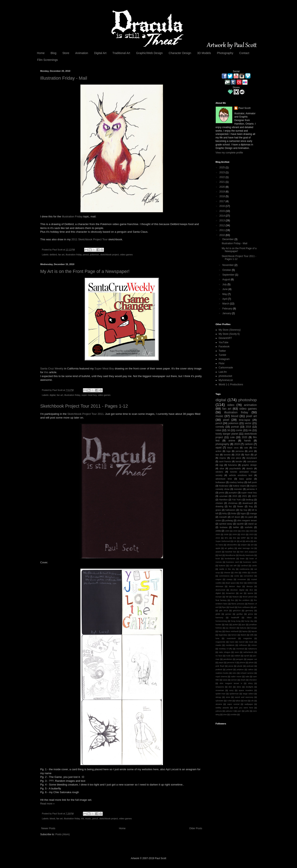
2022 (223, 177)
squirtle (240, 524)
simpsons (220, 687)
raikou (251, 669)
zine (225, 714)
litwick (243, 635)
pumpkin (233, 493)
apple (218, 548)
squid (219, 448)
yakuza (219, 711)
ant (252, 545)
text (246, 701)
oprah (247, 656)
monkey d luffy (225, 649)
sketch (249, 468)
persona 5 (232, 662)
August (227, 280)
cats (246, 448)
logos (243, 513)
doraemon (230, 593)
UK (235, 541)
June (225, 289)
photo (251, 662)
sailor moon (236, 676)
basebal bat (231, 552)
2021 (223, 182)
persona (240, 451)
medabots (230, 645)
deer (242, 583)
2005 (218, 534)
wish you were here (243, 708)
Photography (225, 53)
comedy (220, 427)
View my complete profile (229, 153)
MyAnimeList (226, 380)
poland (229, 669)
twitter (236, 527)
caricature (252, 461)
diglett (218, 593)
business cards (250, 562)
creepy (229, 579)
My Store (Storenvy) (230, 330)
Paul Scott (58, 250)
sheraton (253, 680)
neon (237, 652)
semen (234, 680)
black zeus (233, 448)
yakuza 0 (230, 711)
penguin (240, 659)
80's (226, 538)
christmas (233, 503)
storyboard (252, 458)
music (88, 818)
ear (241, 593)
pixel (226, 420)
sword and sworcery (244, 697)
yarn (239, 711)
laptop (245, 631)
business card (233, 562)
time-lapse (245, 420)
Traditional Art (121, 53)
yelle (247, 711)
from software (244, 607)
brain (242, 558)
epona (250, 593)
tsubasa (224, 527)
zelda (218, 531)
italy (227, 624)
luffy (252, 635)
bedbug (250, 500)
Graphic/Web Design (149, 53)
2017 (223, 201)
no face (219, 656)
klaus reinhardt (232, 631)
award (218, 552)
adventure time (224, 479)
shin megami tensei (247, 520)
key (220, 631)
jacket (235, 624)
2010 (223, 235)
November (228, 265)
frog (251, 506)
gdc (255, 607)
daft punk (252, 482)
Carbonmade (226, 368)
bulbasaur (220, 482)
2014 (223, 216)
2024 (218, 538)
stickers (219, 472)
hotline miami (239, 486)
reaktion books (222, 673)
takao (238, 701)
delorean (219, 586)
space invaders (246, 690)
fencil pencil (248, 597)
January (227, 313)
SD (252, 538)
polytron (240, 669)
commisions (224, 576)
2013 (223, 221)
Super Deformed (223, 541)
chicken (219, 503)
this (46, 372)
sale (247, 676)
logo (229, 451)
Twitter (222, 351)
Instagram (224, 359)
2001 (243, 531)
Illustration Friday (72, 216)
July (225, 284)
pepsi (221, 662)
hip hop (243, 510)
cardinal (244, 565)
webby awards (222, 708)
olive (222, 468)
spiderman (234, 694)
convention (248, 576)
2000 (235, 531)
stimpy (218, 697)
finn (233, 600)
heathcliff (235, 617)
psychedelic (235, 468)
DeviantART (225, 338)
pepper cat (252, 659)
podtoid (219, 669)
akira (248, 541)
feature (236, 597)
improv (223, 458)
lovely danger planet (227, 434)
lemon (234, 635)
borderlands (230, 558)
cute (232, 437)
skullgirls (249, 687)
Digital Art (100, 53)
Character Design (180, 53)
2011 (223, 230)
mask (251, 642)
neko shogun (225, 652)
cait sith (233, 565)
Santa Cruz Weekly (52, 369)
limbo (234, 513)
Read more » (47, 804)
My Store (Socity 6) (229, 334)
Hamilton (223, 500)
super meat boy (89, 395)
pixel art (251, 416)
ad (241, 541)
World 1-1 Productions (231, 384)
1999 (227, 531)
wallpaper (249, 704)
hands (247, 441)
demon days (235, 586)
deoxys (250, 586)
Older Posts (196, 828)
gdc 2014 (224, 610)
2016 (223, 206)
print (251, 451)
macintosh (231, 638)
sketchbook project (110, 255)
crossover (242, 579)
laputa (254, 631)
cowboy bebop (237, 482)
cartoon (249, 444)
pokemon (94, 255)
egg (221, 465)
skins (239, 687)
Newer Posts (48, 828)
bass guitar (246, 479)
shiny (250, 683)
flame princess (238, 604)
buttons (222, 565)
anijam (244, 545)
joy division (231, 628)
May (225, 294)
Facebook (224, 347)
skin (230, 687)
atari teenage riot (246, 548)
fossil (232, 607)
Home (41, 53)
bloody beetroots (246, 555)
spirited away (226, 524)
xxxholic (249, 527)
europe (219, 597)
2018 (223, 196)
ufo (252, 701)
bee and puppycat (249, 552)
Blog (53, 53)
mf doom (236, 517)
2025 (223, 167)
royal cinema (221, 676)
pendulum (228, 659)
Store (66, 53)
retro (235, 673)
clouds (254, 573)
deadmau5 (248, 503)
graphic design (249, 465)
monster (238, 489)
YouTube (223, 342)
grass (218, 510)
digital (53, 395)
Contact (244, 53)
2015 (223, 211)
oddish (237, 656)
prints (222, 493)
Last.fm (223, 372)
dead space (231, 583)
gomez (228, 614)
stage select (248, 694)
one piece (236, 458)
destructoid (220, 590)
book (218, 558)
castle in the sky (227, 569)
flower (240, 506)
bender (239, 461)
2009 (235, 534)
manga (253, 513)
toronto (227, 455)
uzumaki (223, 496)
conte (236, 576)
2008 (226, 534)
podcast (250, 666)
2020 (223, 187)
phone (242, 662)
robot (218, 430)
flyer (224, 607)
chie (236, 573)
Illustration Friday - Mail (64, 78)
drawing (219, 506)
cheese (227, 573)
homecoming (221, 621)
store (228, 697)
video (231, 405)
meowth (223, 517)
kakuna (243, 628)
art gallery (229, 548)
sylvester (219, 701)
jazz (243, 624)
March (226, 304)
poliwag (229, 520)
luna (217, 638)
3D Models (204, 53)
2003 (252, 531)
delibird (53, 255)
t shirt (230, 701)
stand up (252, 524)
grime (251, 614)
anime (232, 441)
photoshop (247, 400)
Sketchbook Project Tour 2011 (86, 414)
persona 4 (252, 489)
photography (222, 444)
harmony (219, 617)
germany (249, 610)
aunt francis (225, 461)
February (228, 309)
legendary (223, 635)
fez (230, 506)
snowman (220, 690)
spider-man (220, 694)
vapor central (233, 704)
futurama (233, 465)
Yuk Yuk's (237, 500)
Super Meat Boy (104, 369)
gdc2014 (237, 610)
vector (248, 423)
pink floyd (220, 666)
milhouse (243, 645)
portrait (235, 427)
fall (227, 597)
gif (256, 455)
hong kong (236, 621)
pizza (231, 666)
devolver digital (237, 590)
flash (247, 455)
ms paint (249, 517)
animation (250, 405)
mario (232, 642)
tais (217, 455)
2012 (223, 225)
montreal (240, 649)
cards (254, 565)
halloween (230, 510)
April (225, 299)
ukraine (219, 704)
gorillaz (240, 614)
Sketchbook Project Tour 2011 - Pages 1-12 (84, 406)
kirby (225, 513)
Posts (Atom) (62, 834)
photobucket (225, 376)
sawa (225, 680)
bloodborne (230, 555)
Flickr (222, 363)
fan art (61, 255)
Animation (82, 53)
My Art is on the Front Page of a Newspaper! (85, 271)
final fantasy (221, 600)
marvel (242, 642)
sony (231, 690)
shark (243, 680)
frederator (224, 486)
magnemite (220, 642)
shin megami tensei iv (231, 683)
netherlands (248, 652)
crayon (219, 579)
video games (126, 255)
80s (234, 538)
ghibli (218, 614)
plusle (240, 666)
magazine (247, 638)
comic (239, 430)
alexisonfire (232, 545)
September (229, 275)
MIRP (243, 538)
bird (220, 555)
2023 (223, 172)
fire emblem (244, 600)
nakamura (252, 649)
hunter (218, 624)
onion (218, 520)
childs (245, 573)
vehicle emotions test (241, 475)
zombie (234, 714)
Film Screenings (47, 60)
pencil (86, 255)
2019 (223, 192)
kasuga (254, 628)
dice (251, 590)
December (228, 239)
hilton (249, 617)
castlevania (245, 569)
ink (82, 818)
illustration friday (74, 255)
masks (218, 645)
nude (228, 656)
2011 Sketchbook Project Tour (90, 239)
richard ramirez (247, 673)
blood (52, 818)
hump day (249, 621)
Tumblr (222, 355)
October (227, 270)
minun (254, 645)
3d (228, 430)
